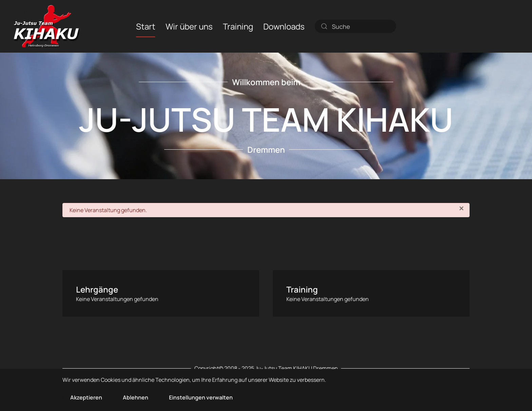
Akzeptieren (86, 397)
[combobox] (356, 26)
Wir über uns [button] (189, 26)
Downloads (284, 26)
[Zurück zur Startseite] (47, 26)
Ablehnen (136, 397)
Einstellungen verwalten (201, 397)
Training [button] (238, 26)
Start (146, 26)
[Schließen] (461, 208)
